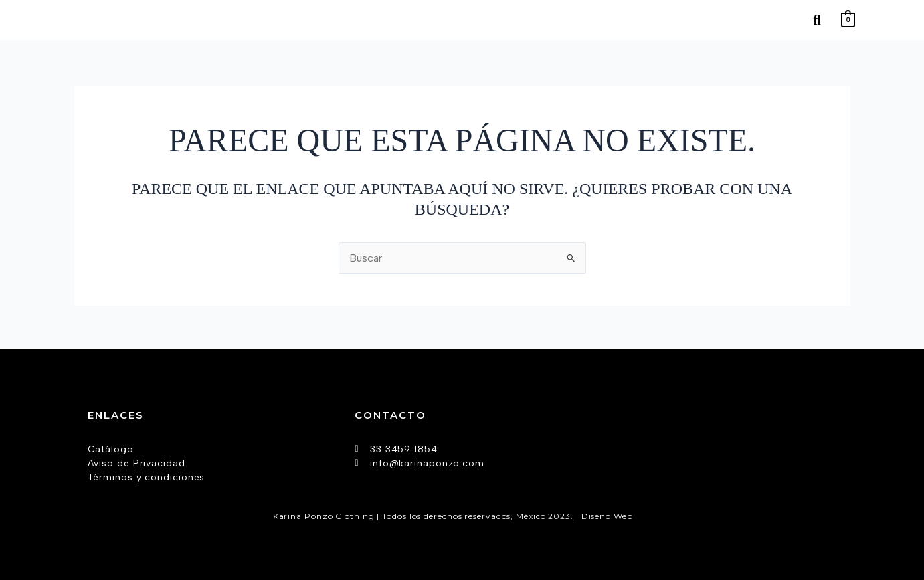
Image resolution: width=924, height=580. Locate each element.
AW (644, 515)
